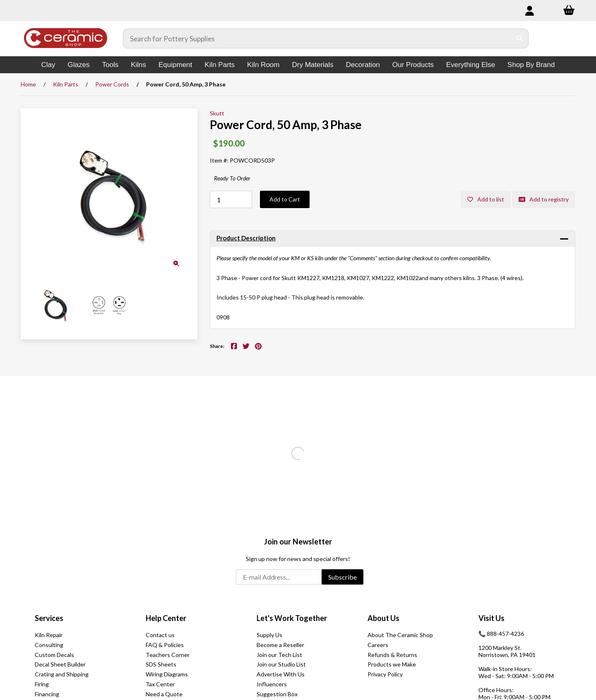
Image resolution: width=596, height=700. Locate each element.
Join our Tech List (279, 655)
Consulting (49, 645)
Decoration (363, 65)
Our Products (413, 65)
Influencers (272, 684)
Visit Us (491, 618)
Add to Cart (285, 199)
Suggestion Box (277, 694)
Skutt (217, 113)
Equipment (175, 65)
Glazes (79, 65)
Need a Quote (164, 694)
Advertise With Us (281, 674)
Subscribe (342, 577)
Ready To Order (232, 178)
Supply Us (269, 635)
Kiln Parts (220, 65)
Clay (48, 65)
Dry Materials (312, 65)
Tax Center (160, 684)
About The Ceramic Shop (400, 635)
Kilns (138, 65)
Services (49, 618)
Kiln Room (263, 65)
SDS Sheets (161, 664)
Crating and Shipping (62, 674)
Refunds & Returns (392, 655)
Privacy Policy (385, 674)
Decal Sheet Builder (60, 664)
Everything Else (471, 65)
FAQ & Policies (165, 645)
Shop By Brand (531, 65)
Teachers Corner (168, 655)
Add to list (486, 199)
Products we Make (392, 664)
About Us (383, 618)
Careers (378, 645)
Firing (42, 684)
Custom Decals (54, 655)
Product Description (246, 238)
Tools (110, 65)
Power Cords (112, 84)
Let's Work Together (292, 618)
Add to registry (544, 199)
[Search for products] (317, 38)
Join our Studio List (281, 664)
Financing (47, 694)
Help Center (166, 618)
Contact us (160, 635)
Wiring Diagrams (167, 674)
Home (28, 84)
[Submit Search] (520, 38)
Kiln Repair (49, 635)
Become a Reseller (280, 645)
